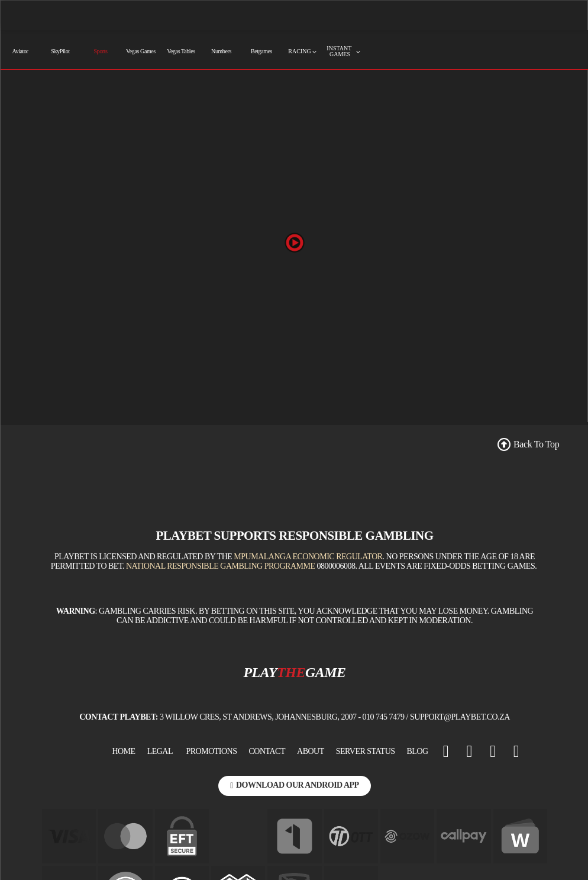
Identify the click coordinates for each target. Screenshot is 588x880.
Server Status (366, 751)
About (311, 751)
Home (123, 751)
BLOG (418, 751)
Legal (160, 751)
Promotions (212, 751)
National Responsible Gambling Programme (221, 566)
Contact (267, 751)
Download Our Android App (294, 785)
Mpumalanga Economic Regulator (308, 557)
